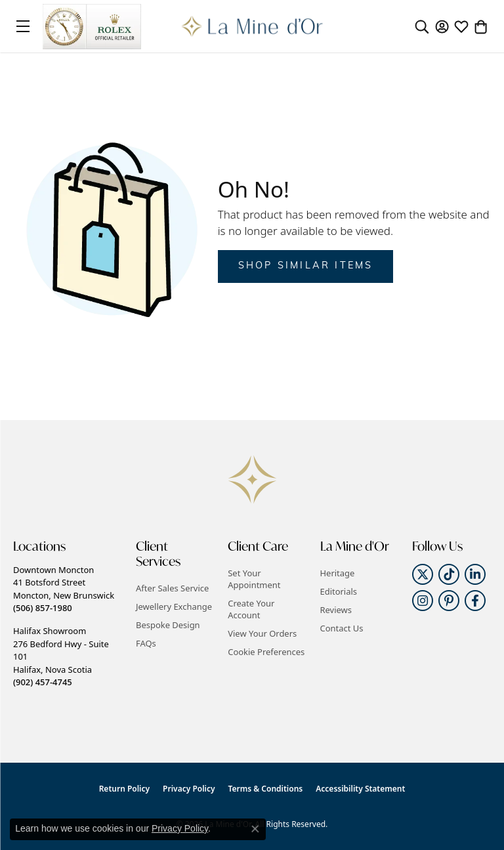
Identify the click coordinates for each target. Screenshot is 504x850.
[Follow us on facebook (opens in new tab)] (475, 601)
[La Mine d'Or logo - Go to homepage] (252, 26)
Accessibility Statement (360, 789)
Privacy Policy (189, 789)
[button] (422, 26)
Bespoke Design (168, 625)
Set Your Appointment (254, 579)
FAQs (146, 643)
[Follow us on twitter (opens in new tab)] (423, 574)
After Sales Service (172, 588)
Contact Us (342, 628)
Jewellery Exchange (174, 606)
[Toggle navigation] (23, 26)
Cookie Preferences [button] (266, 652)
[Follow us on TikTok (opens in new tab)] (449, 574)
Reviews (336, 610)
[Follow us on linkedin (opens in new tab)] (475, 574)
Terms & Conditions (266, 789)
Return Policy (124, 789)
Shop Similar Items (306, 266)
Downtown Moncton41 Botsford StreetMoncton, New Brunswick (64, 589)
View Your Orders (262, 633)
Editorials (339, 591)
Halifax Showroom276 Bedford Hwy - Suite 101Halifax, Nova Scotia (61, 656)
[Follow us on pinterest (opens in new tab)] (449, 601)
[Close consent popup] (255, 829)
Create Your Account (251, 609)
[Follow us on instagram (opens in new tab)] (423, 601)
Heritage (338, 573)
